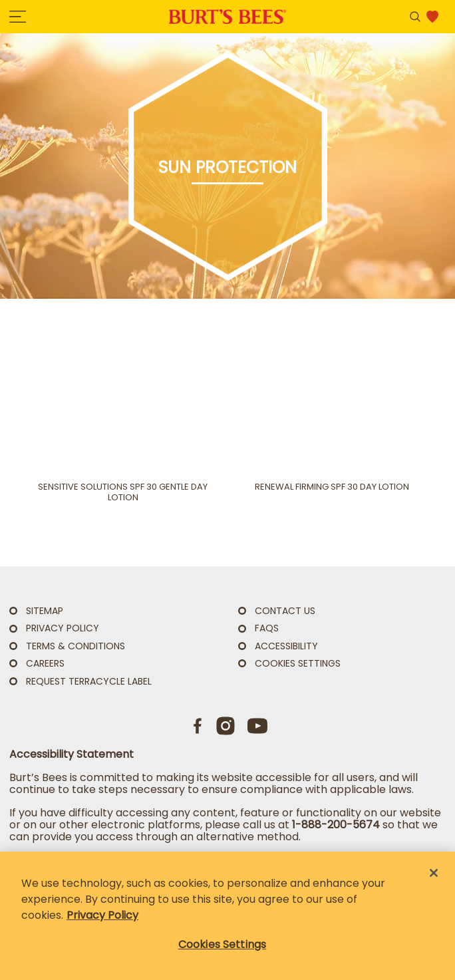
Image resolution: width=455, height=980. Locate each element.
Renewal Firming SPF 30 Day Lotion (332, 487)
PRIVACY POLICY (63, 628)
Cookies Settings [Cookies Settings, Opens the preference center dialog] (223, 944)
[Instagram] (226, 726)
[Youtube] (257, 726)
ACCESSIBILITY (286, 646)
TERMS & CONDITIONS (76, 646)
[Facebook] (198, 726)
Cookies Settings (298, 664)
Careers (45, 663)
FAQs (267, 628)
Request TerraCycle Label (89, 681)
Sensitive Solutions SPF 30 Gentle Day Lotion (123, 492)
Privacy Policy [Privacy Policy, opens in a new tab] (102, 915)
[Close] (434, 873)
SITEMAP (45, 611)
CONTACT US (285, 611)
